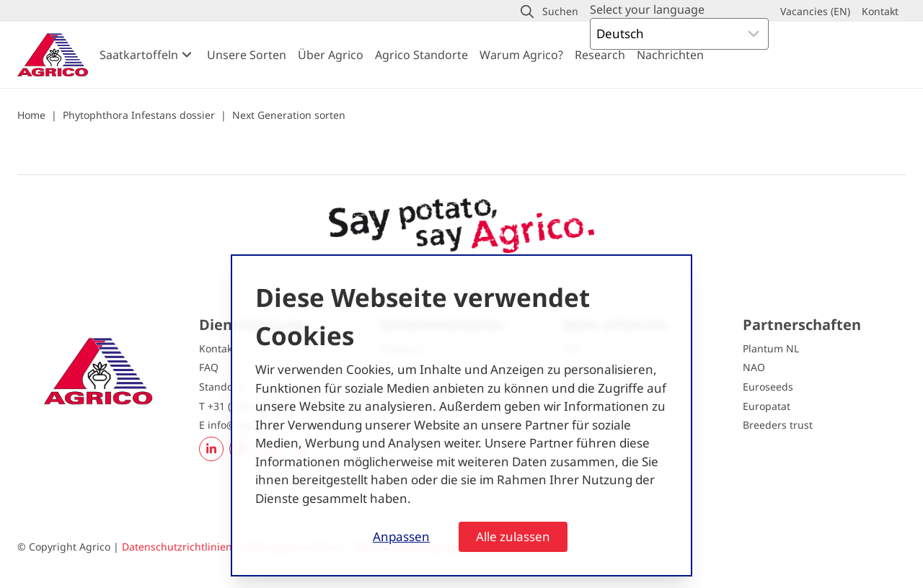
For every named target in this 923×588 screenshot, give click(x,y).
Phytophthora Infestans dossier (139, 115)
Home (31, 115)
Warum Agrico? (521, 55)
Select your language (647, 9)
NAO (754, 367)
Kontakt (217, 348)
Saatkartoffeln (139, 55)
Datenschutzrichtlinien (177, 547)
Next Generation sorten (289, 115)
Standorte (223, 387)
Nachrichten (670, 55)
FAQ (209, 367)
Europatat (767, 406)
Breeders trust (778, 425)
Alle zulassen (513, 536)
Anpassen (401, 536)
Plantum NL (771, 348)
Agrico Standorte (421, 55)
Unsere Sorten (247, 55)
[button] (549, 12)
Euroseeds (768, 387)
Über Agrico (331, 55)
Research (600, 55)
